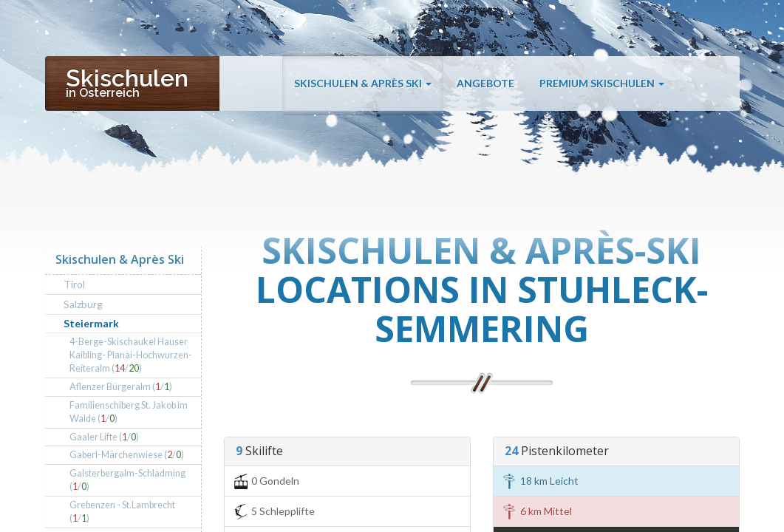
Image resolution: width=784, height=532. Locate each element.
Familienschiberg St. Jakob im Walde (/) (129, 412)
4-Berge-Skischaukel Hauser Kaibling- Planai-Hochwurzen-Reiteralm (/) (131, 355)
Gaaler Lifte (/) (104, 437)
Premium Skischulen (602, 83)
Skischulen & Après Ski (363, 83)
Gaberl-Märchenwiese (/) (127, 455)
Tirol (74, 284)
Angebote (485, 83)
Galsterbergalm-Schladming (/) (127, 480)
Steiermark (91, 323)
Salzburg (83, 304)
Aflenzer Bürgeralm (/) (121, 387)
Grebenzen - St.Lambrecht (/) (122, 512)
